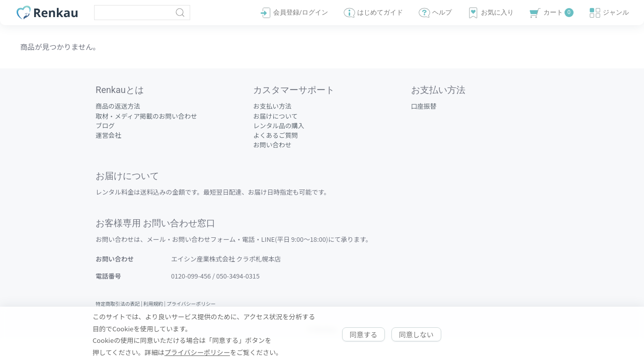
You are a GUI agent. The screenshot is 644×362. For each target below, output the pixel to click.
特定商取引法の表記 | (119, 304)
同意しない (416, 334)
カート (551, 13)
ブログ (105, 125)
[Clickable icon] (142, 13)
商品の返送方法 (118, 106)
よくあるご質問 (275, 135)
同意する (364, 334)
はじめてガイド (373, 13)
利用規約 (153, 304)
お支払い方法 (272, 106)
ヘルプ (435, 13)
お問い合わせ (272, 145)
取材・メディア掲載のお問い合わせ (146, 116)
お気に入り (490, 13)
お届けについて (275, 116)
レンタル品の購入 (278, 125)
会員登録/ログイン (294, 13)
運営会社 (108, 135)
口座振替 (424, 106)
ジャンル (609, 13)
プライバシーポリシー (191, 304)
